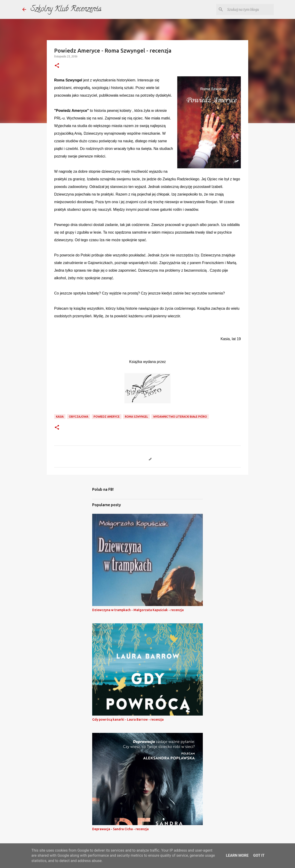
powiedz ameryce (107, 417)
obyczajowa (79, 417)
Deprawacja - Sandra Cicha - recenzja (120, 829)
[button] (57, 66)
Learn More (237, 855)
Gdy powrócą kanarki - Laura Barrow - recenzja (128, 719)
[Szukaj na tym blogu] (250, 9)
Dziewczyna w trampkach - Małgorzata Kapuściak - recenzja (138, 610)
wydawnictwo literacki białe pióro (180, 417)
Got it (259, 855)
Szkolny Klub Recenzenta (66, 9)
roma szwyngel (136, 417)
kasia (60, 417)
